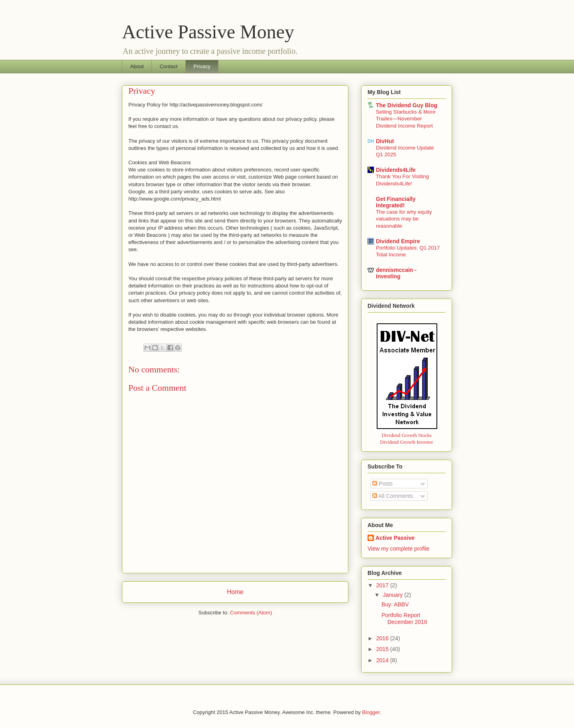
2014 (383, 660)
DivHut (385, 141)
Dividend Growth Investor (407, 442)
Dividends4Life (396, 170)
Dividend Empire (398, 241)
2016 (383, 638)
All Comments (393, 496)
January (393, 595)
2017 (383, 585)
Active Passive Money (208, 32)
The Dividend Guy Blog (407, 105)
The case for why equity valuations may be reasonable (404, 219)
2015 (383, 649)
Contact (168, 66)
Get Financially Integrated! (396, 202)
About (137, 66)
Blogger (371, 712)
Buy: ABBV (395, 604)
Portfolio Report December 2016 (404, 619)
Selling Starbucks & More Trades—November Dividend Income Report (406, 119)
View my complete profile (398, 549)
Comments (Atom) (251, 613)
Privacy (202, 66)
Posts (382, 484)
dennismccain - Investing (396, 273)
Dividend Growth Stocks (406, 435)
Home (235, 592)
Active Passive (395, 538)
